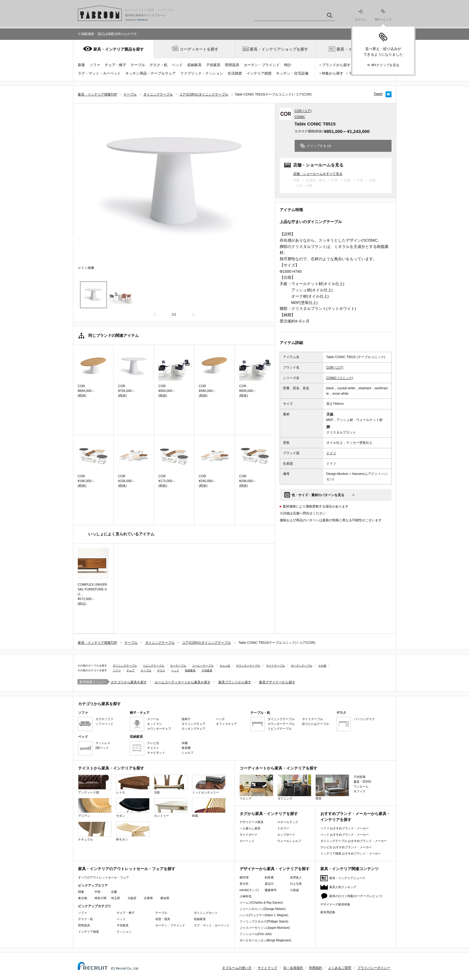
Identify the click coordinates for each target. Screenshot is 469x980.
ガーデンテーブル (301, 666)
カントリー (171, 808)
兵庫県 (148, 898)
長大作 (244, 884)
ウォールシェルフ (289, 841)
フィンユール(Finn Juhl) (256, 934)
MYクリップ (383, 15)
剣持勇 (269, 877)
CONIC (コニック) (340, 378)
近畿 (114, 892)
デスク (161, 670)
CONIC (300, 117)
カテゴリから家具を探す (129, 682)
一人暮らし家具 (250, 828)
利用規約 (316, 968)
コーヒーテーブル (203, 666)
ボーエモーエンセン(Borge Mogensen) (265, 940)
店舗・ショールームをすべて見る (318, 174)
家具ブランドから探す (235, 682)
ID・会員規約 (293, 968)
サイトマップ (267, 968)
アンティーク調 (95, 784)
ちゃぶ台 (225, 666)
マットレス (103, 743)
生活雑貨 (235, 73)
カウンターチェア (159, 729)
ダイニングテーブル (125, 666)
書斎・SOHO (362, 782)
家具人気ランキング (343, 887)
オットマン (155, 724)
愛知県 (165, 898)
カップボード (286, 835)
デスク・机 (159, 65)
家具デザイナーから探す (277, 682)
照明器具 (232, 65)
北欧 (171, 784)
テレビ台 (153, 743)
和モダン (133, 831)
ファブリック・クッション (202, 73)
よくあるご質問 (340, 968)
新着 (81, 65)
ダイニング (294, 787)
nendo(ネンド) (249, 890)
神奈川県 (100, 898)
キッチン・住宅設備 (292, 73)
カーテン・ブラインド (262, 65)
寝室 (332, 787)
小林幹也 (246, 896)
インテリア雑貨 (259, 73)
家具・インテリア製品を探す (119, 49)
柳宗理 (244, 877)
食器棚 (186, 748)
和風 (209, 808)
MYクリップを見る (386, 65)
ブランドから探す (336, 65)
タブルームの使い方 (237, 968)
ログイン (361, 15)
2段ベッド (102, 748)
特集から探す (333, 73)
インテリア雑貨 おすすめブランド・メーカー (351, 853)
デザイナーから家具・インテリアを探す (275, 869)
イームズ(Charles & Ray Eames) (261, 903)
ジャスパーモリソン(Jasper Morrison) (265, 928)
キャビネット (156, 753)
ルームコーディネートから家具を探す (183, 682)
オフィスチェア (226, 724)
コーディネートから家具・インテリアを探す (278, 768)
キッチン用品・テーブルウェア (150, 73)
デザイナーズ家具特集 (335, 904)
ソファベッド (104, 724)
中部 (98, 892)
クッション (124, 932)
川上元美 (296, 884)
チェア (131, 670)
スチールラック (288, 822)
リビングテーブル (153, 666)
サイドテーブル (276, 666)
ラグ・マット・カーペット (99, 73)
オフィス (360, 791)
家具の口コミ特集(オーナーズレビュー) (356, 896)
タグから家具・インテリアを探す (269, 814)
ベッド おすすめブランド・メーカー (345, 835)
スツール (153, 719)
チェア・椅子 (115, 65)
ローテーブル (178, 666)
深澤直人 (296, 877)
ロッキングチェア (194, 729)
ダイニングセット (206, 913)
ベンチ (220, 719)
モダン (133, 808)
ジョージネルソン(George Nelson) (263, 909)
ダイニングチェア (194, 724)
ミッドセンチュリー (209, 784)
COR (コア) (303, 111)
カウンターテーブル (248, 666)
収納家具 (194, 65)
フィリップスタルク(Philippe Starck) (264, 921)
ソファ (95, 65)
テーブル (138, 65)
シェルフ (188, 753)
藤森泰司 (271, 890)
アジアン (95, 808)
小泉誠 (294, 890)
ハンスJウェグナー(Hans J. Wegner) (264, 915)
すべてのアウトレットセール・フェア (103, 877)
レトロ (133, 784)
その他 (322, 666)
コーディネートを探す (199, 49)
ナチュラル (95, 831)
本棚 (185, 743)
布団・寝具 (163, 919)
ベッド (177, 65)
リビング (256, 787)
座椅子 (186, 719)
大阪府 (132, 898)
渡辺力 (269, 884)
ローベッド (247, 841)
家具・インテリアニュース (347, 878)
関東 (81, 892)
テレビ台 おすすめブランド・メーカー (346, 847)
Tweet (378, 94)
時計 (288, 65)
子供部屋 (360, 777)
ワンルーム (361, 786)
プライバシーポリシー (374, 968)
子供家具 (213, 65)
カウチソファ (104, 719)
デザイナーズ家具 (252, 822)
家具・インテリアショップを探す (279, 49)
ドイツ (331, 453)
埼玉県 (115, 898)
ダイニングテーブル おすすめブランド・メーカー (354, 841)
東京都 (83, 898)
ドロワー (283, 828)
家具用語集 (328, 912)
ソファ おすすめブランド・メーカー (345, 828)
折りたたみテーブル (316, 724)
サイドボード (249, 835)
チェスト (153, 748)
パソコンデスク (364, 719)
